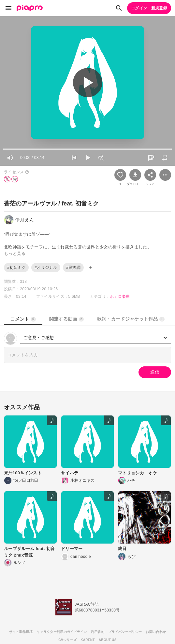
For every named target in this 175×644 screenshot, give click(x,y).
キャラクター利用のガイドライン (62, 632)
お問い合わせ (156, 632)
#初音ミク (16, 268)
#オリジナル (46, 268)
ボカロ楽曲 (120, 296)
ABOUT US (108, 640)
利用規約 (98, 632)
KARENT (88, 640)
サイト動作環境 (21, 632)
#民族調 (73, 268)
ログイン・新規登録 (149, 8)
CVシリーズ (67, 640)
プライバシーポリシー (125, 632)
